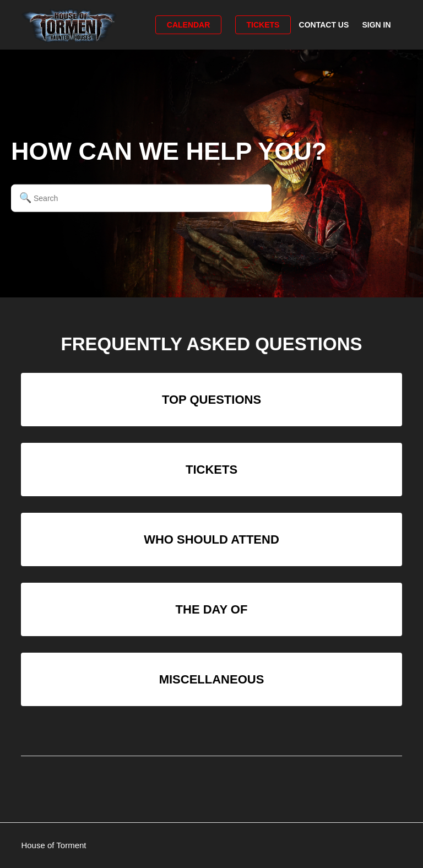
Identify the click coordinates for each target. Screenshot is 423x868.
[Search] (141, 198)
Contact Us (324, 25)
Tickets (263, 25)
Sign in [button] (376, 25)
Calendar (189, 25)
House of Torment (53, 845)
